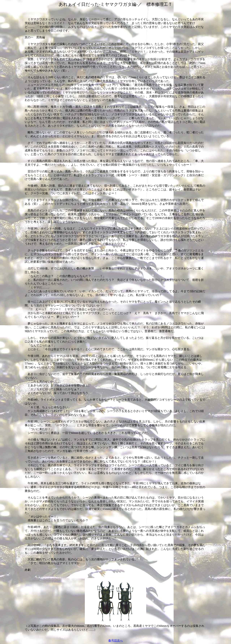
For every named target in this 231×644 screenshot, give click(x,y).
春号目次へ (115, 640)
